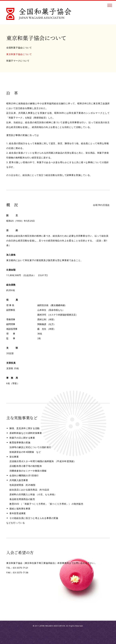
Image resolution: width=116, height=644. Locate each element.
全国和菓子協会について (19, 48)
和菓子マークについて (18, 61)
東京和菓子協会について (19, 54)
